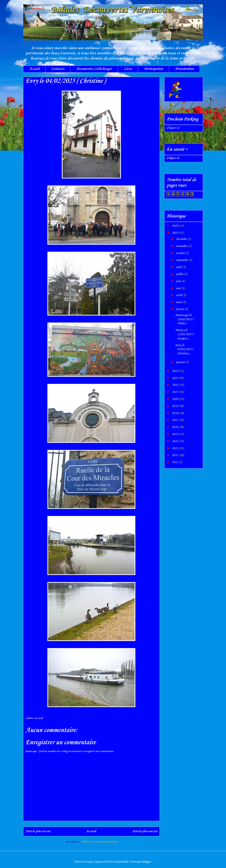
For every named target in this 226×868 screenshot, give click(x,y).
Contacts (58, 69)
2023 (175, 378)
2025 (175, 233)
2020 (175, 399)
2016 (175, 427)
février (180, 309)
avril (179, 295)
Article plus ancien (145, 831)
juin (179, 281)
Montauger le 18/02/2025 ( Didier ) (184, 319)
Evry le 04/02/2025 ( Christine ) (184, 349)
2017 (175, 420)
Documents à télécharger (94, 69)
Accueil (34, 69)
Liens (128, 69)
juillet (180, 274)
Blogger (147, 862)
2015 (175, 434)
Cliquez (173, 158)
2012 (175, 455)
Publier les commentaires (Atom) (100, 842)
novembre (182, 246)
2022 (175, 385)
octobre (181, 253)
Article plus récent (38, 831)
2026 (175, 226)
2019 (175, 406)
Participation (154, 69)
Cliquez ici (173, 128)
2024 (175, 371)
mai (179, 288)
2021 (175, 392)
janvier (181, 362)
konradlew (123, 862)
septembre (182, 260)
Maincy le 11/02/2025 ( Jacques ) (184, 334)
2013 (175, 448)
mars (179, 302)
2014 (175, 441)
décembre (182, 239)
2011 (175, 462)
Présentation (184, 69)
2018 (175, 413)
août (179, 267)
